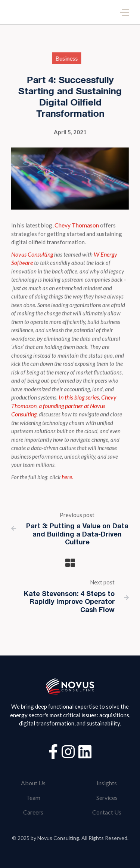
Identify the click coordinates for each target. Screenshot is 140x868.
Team (33, 797)
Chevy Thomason (77, 225)
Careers (33, 812)
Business (65, 58)
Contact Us (107, 812)
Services (107, 797)
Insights (107, 783)
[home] (13, 12)
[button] (124, 12)
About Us (33, 783)
